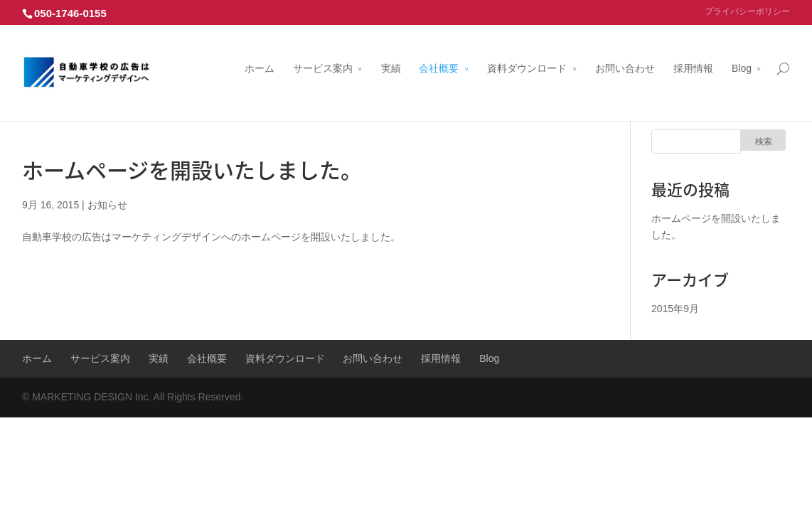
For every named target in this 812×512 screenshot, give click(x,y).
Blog (742, 52)
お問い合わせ (625, 52)
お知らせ (107, 205)
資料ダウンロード (527, 52)
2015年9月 (675, 309)
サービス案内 (323, 52)
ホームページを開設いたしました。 (192, 170)
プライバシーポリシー (747, 11)
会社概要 (439, 52)
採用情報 (693, 52)
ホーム (260, 52)
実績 (391, 52)
